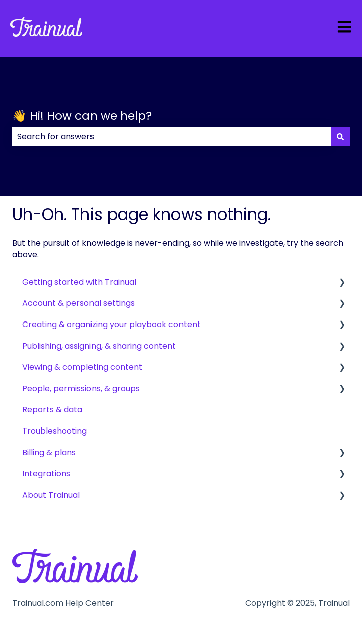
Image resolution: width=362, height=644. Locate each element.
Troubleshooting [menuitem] (55, 431)
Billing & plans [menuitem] (49, 452)
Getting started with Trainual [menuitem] (79, 282)
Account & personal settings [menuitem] (78, 303)
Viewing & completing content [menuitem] (82, 367)
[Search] (340, 137)
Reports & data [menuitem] (52, 410)
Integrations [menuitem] (46, 473)
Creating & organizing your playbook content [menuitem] (111, 324)
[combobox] (171, 137)
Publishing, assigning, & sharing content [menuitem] (99, 346)
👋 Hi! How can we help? (82, 116)
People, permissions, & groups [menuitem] (81, 389)
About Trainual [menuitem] (51, 495)
